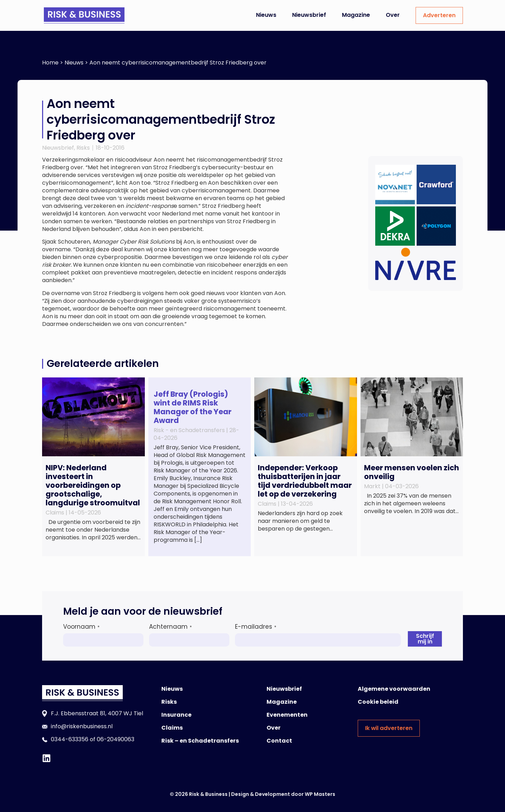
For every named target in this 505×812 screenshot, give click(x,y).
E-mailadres (256, 627)
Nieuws (266, 15)
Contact (279, 741)
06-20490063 (116, 739)
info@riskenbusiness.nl (82, 726)
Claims (172, 728)
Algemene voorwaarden (394, 689)
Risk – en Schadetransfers (200, 741)
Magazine (356, 15)
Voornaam (81, 627)
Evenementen (287, 715)
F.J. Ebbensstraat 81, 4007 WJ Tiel (97, 713)
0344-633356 (70, 739)
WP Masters (320, 794)
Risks (83, 148)
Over (393, 15)
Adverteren (439, 15)
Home (50, 63)
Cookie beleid (378, 702)
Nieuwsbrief (309, 15)
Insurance (176, 715)
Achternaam (170, 627)
